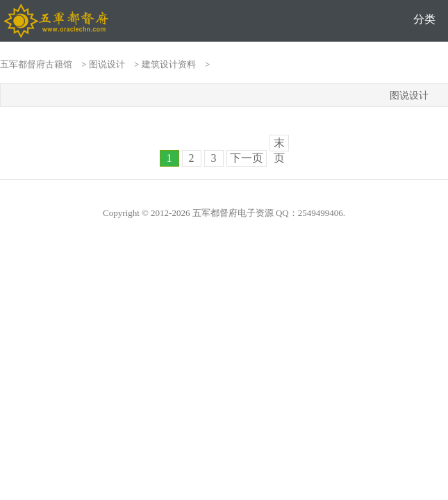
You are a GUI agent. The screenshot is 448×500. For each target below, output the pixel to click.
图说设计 (107, 64)
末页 (279, 144)
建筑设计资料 (169, 64)
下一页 (247, 158)
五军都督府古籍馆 (36, 64)
